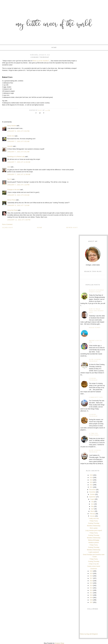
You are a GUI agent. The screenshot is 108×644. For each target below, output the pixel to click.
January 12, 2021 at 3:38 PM (19, 220)
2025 (91, 478)
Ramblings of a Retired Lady (16, 157)
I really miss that (94, 518)
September (92, 497)
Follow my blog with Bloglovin (89, 634)
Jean (9, 167)
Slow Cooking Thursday (95, 360)
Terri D (9, 179)
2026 (91, 475)
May (92, 506)
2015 (91, 583)
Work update (94, 528)
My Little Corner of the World (54, 25)
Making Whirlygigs (94, 540)
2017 (91, 578)
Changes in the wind (14, 190)
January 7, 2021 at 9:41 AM (18, 152)
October (92, 494)
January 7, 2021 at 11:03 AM (19, 162)
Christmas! (94, 569)
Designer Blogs (59, 643)
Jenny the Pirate (12, 210)
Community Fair (96, 397)
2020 (91, 571)
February (92, 514)
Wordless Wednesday (94, 526)
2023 (91, 482)
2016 (91, 581)
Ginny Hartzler (12, 126)
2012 (91, 590)
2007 (91, 602)
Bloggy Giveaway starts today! (96, 291)
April (92, 509)
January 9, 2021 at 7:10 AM (18, 205)
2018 (91, 576)
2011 (91, 593)
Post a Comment (7, 224)
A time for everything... (95, 434)
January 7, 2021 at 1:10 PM (18, 185)
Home (54, 48)
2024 (91, 480)
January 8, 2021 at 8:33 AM (18, 195)
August (92, 499)
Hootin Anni (11, 136)
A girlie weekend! (94, 552)
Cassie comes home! (94, 566)
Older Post (8, 228)
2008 (91, 600)
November (92, 492)
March (92, 511)
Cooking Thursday (93, 379)
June (92, 504)
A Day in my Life (94, 564)
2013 (91, 588)
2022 (91, 485)
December (92, 490)
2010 (91, 595)
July (92, 502)
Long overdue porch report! (94, 531)
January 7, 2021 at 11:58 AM (19, 174)
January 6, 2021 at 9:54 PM (18, 131)
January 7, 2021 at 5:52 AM (18, 141)
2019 (91, 574)
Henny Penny (11, 200)
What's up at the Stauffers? (41, 61)
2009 (91, 598)
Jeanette (10, 146)
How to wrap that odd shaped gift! (96, 311)
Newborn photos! (94, 543)
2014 (91, 586)
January (92, 516)
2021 (91, 487)
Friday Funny (95, 328)
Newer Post (72, 228)
